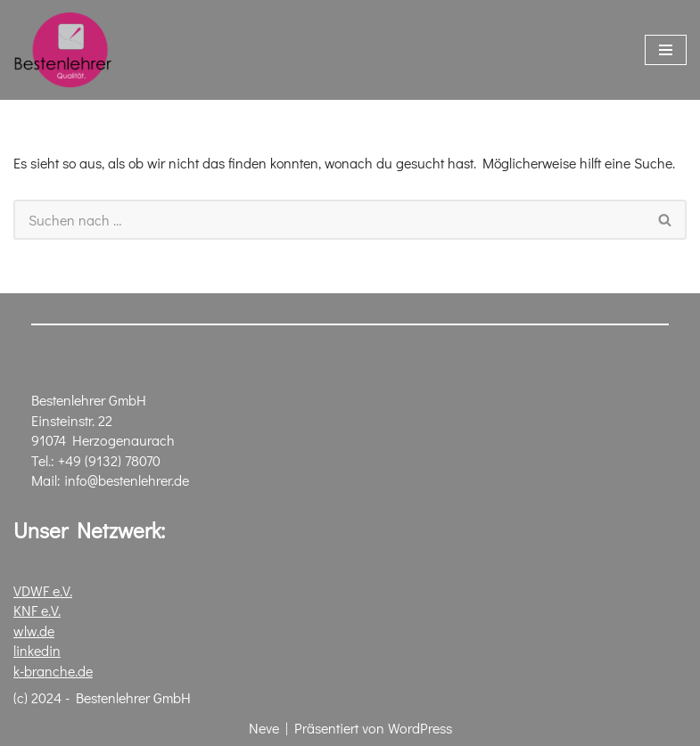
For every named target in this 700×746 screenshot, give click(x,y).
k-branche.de (53, 671)
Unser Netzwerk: (89, 531)
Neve (264, 729)
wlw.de (34, 631)
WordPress (420, 729)
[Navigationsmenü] (666, 50)
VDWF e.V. (43, 590)
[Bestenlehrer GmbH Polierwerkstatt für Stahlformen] (62, 50)
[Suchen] (329, 220)
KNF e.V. (37, 611)
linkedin (37, 650)
